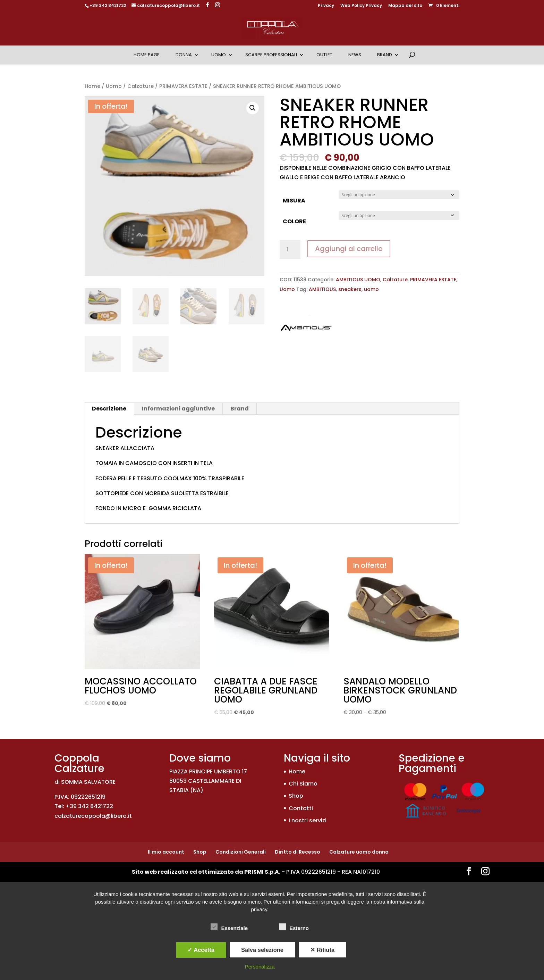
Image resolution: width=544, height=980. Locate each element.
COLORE (294, 221)
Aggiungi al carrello (349, 249)
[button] (253, 108)
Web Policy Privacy (361, 6)
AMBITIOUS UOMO (358, 280)
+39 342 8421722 (108, 5)
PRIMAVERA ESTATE (183, 86)
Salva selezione (262, 950)
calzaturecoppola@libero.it (93, 816)
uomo (371, 289)
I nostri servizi (308, 820)
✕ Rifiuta (322, 950)
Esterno (294, 927)
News (355, 55)
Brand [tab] (240, 409)
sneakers (350, 289)
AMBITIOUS (322, 289)
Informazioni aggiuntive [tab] (178, 409)
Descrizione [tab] (109, 409)
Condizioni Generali (241, 852)
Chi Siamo (303, 784)
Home (92, 86)
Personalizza (260, 967)
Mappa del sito (405, 6)
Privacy (326, 6)
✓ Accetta (201, 950)
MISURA (294, 201)
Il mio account (166, 852)
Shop (296, 796)
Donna (184, 55)
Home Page (147, 55)
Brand (385, 55)
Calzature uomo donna (359, 852)
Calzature (141, 86)
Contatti (301, 808)
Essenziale (229, 927)
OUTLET (324, 55)
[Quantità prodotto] (290, 250)
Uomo (219, 55)
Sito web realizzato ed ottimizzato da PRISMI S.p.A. (206, 872)
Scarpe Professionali (271, 55)
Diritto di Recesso (297, 852)
